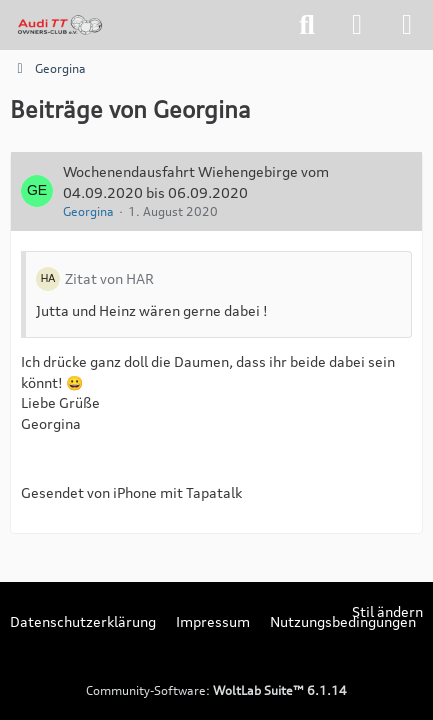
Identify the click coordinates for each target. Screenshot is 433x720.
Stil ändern (387, 611)
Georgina (88, 211)
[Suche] (307, 25)
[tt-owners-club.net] (60, 25)
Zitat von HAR (109, 278)
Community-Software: (216, 690)
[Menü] (407, 25)
